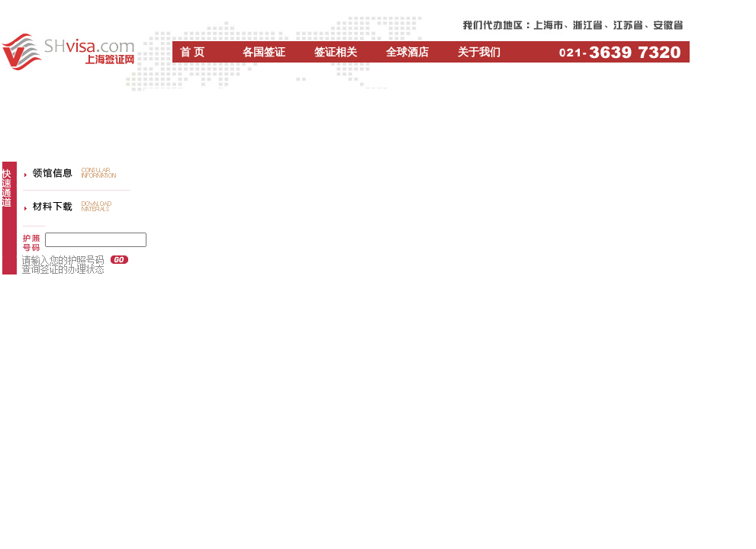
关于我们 (479, 52)
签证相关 (336, 52)
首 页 (192, 52)
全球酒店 (407, 52)
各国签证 (264, 52)
